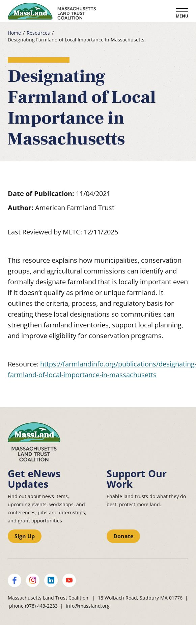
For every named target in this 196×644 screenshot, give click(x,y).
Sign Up (25, 536)
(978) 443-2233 (41, 606)
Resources (38, 33)
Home (14, 33)
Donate (123, 536)
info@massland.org (88, 606)
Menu (182, 16)
